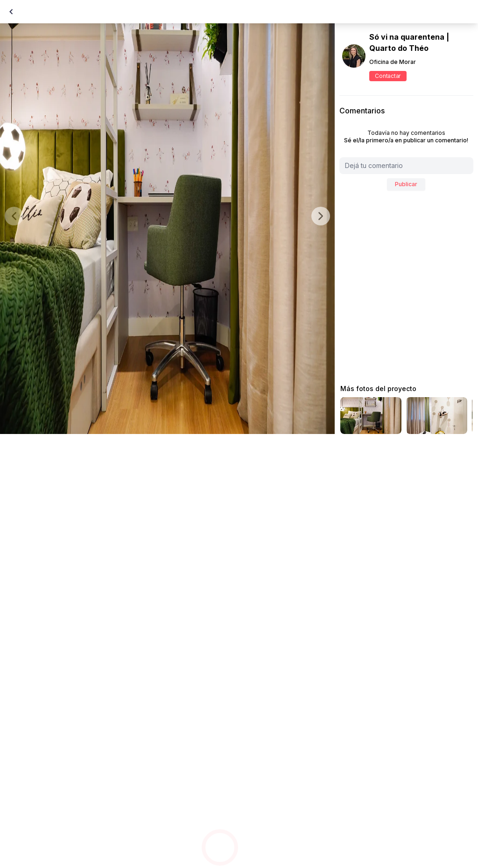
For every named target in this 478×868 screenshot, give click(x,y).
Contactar (388, 76)
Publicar (406, 184)
